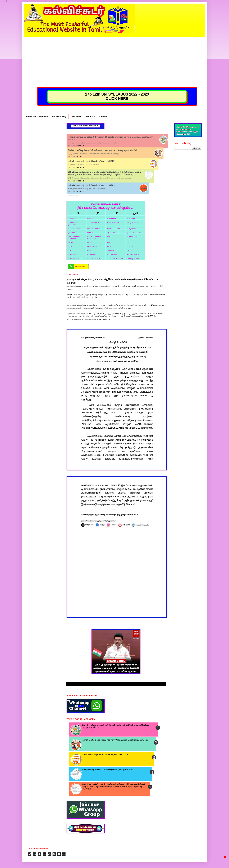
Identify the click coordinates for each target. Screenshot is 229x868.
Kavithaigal (92, 255)
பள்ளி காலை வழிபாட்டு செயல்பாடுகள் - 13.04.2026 (91, 161)
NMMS (70, 243)
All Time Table (132, 237)
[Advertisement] (114, 58)
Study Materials (93, 223)
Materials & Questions (72, 224)
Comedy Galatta (133, 259)
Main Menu (72, 219)
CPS (70, 251)
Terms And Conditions (37, 117)
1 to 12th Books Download (74, 238)
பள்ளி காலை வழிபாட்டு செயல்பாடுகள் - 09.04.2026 (91, 185)
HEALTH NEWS (133, 255)
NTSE (90, 243)
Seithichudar (112, 255)
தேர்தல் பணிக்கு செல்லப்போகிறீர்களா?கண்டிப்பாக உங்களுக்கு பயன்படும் (103, 150)
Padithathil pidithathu (115, 259)
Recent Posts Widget (73, 195)
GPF (89, 251)
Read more (80, 146)
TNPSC (110, 237)
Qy (108, 233)
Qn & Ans (71, 233)
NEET (109, 243)
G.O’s (70, 247)
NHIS (109, 247)
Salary (129, 251)
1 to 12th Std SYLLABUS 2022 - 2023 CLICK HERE (117, 96)
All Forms (130, 247)
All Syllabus (131, 229)
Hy (114, 233)
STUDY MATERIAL (95, 259)
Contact (103, 117)
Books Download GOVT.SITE (94, 238)
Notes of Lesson (74, 229)
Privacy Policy (59, 117)
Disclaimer (76, 117)
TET (128, 243)
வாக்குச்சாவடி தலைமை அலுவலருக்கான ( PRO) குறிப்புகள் (108, 769)
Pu (121, 233)
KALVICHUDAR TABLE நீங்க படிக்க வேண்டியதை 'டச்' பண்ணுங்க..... (106, 206)
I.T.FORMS (111, 251)
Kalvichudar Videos (75, 259)
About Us (90, 117)
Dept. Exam (92, 247)
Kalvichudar (72, 255)
